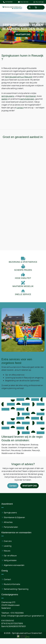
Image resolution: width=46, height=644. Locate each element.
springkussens (8, 96)
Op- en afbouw (10, 555)
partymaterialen (27, 99)
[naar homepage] (12, 7)
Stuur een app (38, 2)
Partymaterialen (11, 527)
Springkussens (10, 512)
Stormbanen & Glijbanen (14, 517)
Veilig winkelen (10, 560)
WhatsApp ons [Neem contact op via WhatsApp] (23, 34)
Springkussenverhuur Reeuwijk (19, 77)
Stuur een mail (23, 2)
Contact (7, 579)
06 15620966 (8, 2)
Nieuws (7, 551)
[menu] (42, 7)
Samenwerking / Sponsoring (16, 589)
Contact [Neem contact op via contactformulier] (13, 486)
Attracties (8, 522)
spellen (5, 99)
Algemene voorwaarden (14, 565)
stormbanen (31, 96)
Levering (8, 546)
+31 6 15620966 (17, 613)
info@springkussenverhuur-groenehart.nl (25, 616)
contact (20, 108)
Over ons (8, 541)
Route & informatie (12, 584)
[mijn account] (30, 7)
